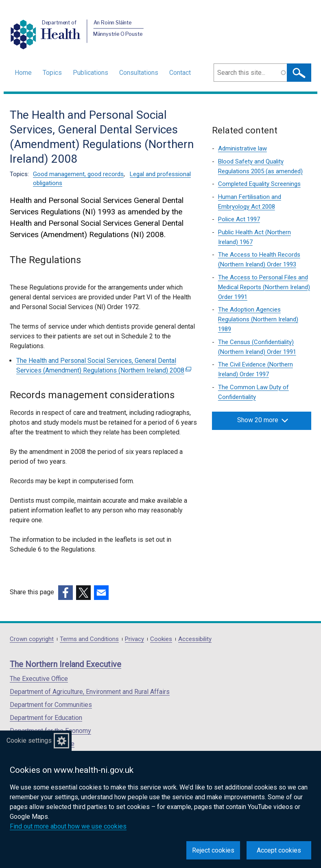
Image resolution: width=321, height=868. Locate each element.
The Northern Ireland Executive (66, 664)
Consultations (139, 73)
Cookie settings (29, 740)
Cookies (161, 639)
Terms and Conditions (89, 639)
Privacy (134, 639)
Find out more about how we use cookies (68, 826)
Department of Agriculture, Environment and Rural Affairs (90, 692)
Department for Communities (51, 705)
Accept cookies (279, 850)
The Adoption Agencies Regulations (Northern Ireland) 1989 (258, 319)
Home (23, 73)
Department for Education (46, 718)
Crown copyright (32, 639)
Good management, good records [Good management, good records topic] (78, 174)
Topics (52, 73)
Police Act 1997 (239, 219)
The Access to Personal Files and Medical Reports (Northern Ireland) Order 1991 (264, 287)
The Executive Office (39, 679)
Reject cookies (213, 850)
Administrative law (242, 148)
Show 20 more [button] (263, 420)
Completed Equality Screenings (259, 184)
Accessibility (195, 639)
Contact (180, 73)
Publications (91, 73)
